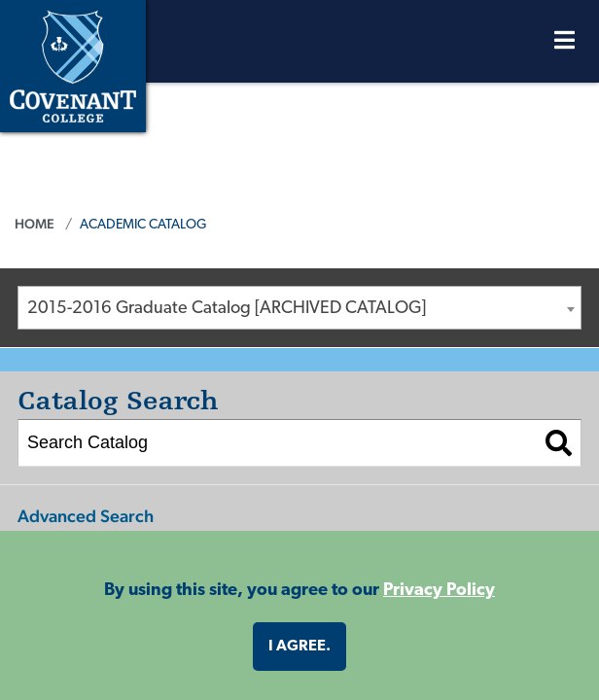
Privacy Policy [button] (439, 591)
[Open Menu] (564, 45)
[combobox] (299, 307)
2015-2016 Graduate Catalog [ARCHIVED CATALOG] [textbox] (227, 308)
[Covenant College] (73, 64)
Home (35, 223)
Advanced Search (86, 515)
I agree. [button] (299, 647)
